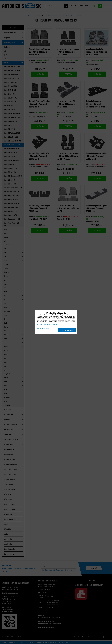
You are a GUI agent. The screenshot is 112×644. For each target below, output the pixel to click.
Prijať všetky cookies (67, 330)
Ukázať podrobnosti (43, 329)
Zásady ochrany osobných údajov (47, 324)
